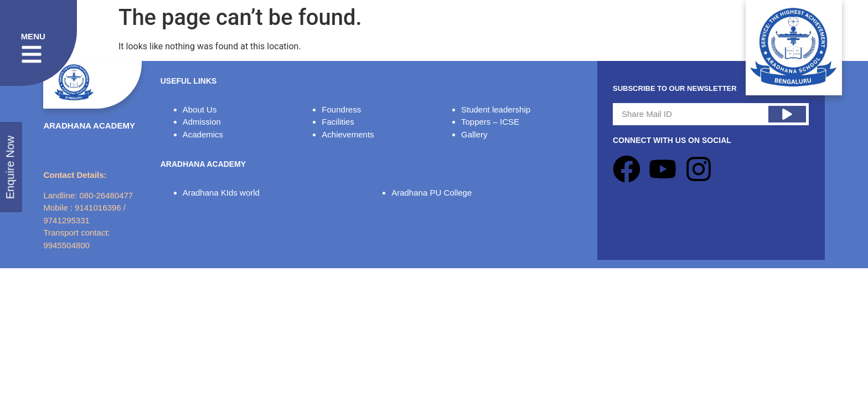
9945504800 (66, 245)
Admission (202, 122)
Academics (203, 134)
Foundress (341, 109)
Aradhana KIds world (221, 193)
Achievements (348, 134)
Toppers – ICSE (490, 122)
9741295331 (66, 220)
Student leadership (496, 109)
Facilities (338, 122)
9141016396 (98, 208)
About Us (200, 109)
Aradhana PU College (432, 193)
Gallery (474, 134)
